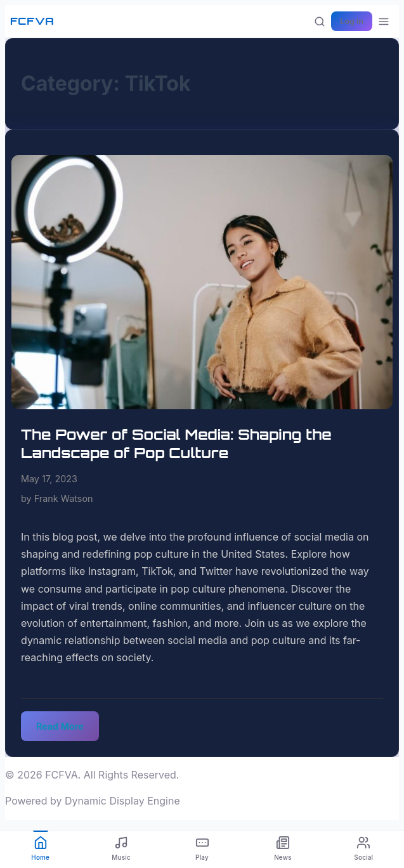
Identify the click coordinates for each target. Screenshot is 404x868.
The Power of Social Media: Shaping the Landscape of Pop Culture (176, 443)
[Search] (320, 22)
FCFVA (32, 21)
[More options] (384, 22)
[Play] (202, 849)
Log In (352, 21)
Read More (60, 726)
